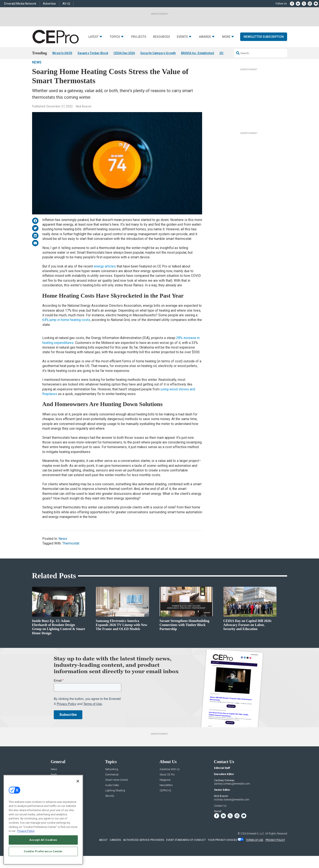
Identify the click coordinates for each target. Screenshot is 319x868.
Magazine (165, 792)
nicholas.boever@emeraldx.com (232, 812)
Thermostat (71, 555)
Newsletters (166, 797)
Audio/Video (112, 797)
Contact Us (220, 818)
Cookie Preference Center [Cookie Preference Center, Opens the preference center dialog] (43, 851)
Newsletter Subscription (264, 37)
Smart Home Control (117, 792)
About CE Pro (167, 787)
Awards (205, 37)
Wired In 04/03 (62, 53)
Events (182, 37)
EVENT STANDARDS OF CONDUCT (186, 852)
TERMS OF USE (255, 852)
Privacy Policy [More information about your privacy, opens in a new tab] (26, 831)
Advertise (49, 4)
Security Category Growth (158, 53)
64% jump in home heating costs (66, 332)
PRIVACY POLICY (275, 852)
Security (110, 808)
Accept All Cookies (43, 840)
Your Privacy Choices (222, 852)
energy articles (105, 278)
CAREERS (115, 852)
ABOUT (103, 852)
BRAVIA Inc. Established (198, 53)
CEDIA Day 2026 (124, 53)
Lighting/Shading (115, 803)
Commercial (112, 787)
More (226, 37)
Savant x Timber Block (93, 53)
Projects (139, 37)
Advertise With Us (170, 781)
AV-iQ (66, 4)
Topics (115, 37)
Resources (162, 37)
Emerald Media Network (20, 4)
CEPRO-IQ (165, 803)
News (37, 74)
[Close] (78, 781)
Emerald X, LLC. (256, 845)
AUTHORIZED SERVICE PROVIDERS (144, 852)
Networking (112, 781)
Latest (94, 37)
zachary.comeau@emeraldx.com (232, 796)
